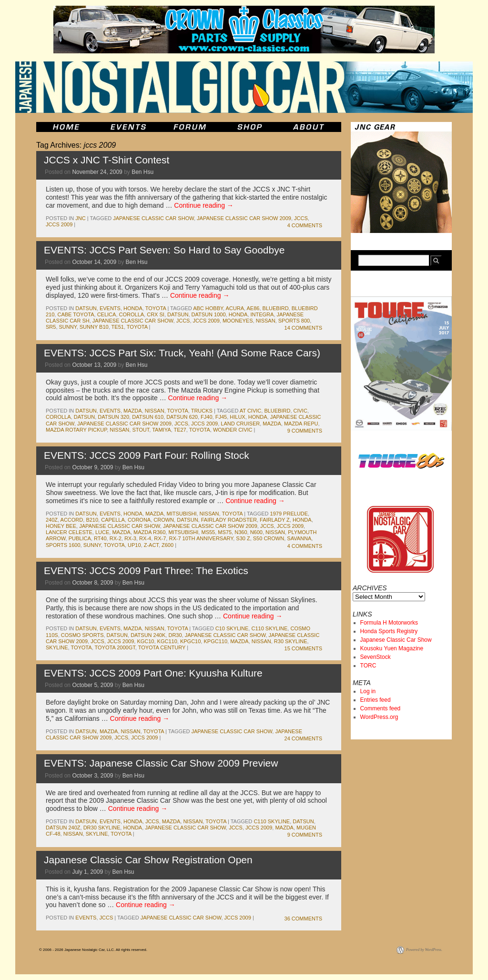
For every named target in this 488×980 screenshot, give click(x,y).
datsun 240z (63, 828)
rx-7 (160, 538)
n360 (241, 532)
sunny (68, 327)
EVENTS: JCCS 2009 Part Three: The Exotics (146, 571)
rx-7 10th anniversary (201, 538)
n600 (256, 532)
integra (262, 314)
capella (113, 520)
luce (102, 532)
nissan (266, 321)
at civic (250, 411)
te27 (180, 430)
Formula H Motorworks (389, 623)
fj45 (221, 417)
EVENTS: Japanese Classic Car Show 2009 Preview (161, 763)
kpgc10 (190, 641)
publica (80, 538)
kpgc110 (215, 641)
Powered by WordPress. (424, 950)
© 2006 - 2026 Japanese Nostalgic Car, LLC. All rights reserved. (93, 950)
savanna (299, 538)
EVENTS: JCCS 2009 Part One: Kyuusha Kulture (153, 673)
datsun (86, 308)
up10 (134, 545)
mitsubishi (182, 514)
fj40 (206, 417)
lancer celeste (69, 532)
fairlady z (275, 520)
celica (107, 314)
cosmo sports (82, 635)
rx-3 (130, 538)
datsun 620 (182, 417)
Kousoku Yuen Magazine (392, 648)
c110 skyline (269, 628)
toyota (156, 308)
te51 (118, 327)
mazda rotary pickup (76, 430)
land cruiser (240, 424)
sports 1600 (63, 545)
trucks (202, 411)
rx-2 (116, 538)
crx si (156, 314)
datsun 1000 (209, 314)
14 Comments (303, 328)
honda (133, 308)
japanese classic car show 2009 (244, 218)
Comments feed (381, 708)
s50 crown (269, 538)
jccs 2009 (59, 224)
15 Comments (303, 648)
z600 (168, 545)
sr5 (51, 327)
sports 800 (294, 321)
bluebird (276, 308)
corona (139, 520)
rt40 (100, 538)
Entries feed (376, 700)
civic (300, 411)
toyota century (162, 647)
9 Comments (305, 431)
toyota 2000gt (115, 647)
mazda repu (301, 424)
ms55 (208, 532)
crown (164, 520)
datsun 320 (113, 417)
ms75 (225, 532)
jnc (80, 218)
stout (141, 430)
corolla (132, 314)
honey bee (61, 526)
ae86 (253, 308)
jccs (301, 218)
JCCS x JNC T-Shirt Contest (107, 160)
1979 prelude (289, 514)
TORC (368, 666)
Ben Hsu (142, 172)
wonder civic (233, 430)
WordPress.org (379, 717)
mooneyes (238, 321)
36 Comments (303, 919)
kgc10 (145, 641)
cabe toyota (76, 314)
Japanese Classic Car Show (396, 640)
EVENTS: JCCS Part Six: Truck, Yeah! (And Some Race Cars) (182, 353)
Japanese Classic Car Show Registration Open (148, 860)
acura (235, 308)
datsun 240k (148, 635)
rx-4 (145, 538)
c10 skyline (232, 628)
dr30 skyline (102, 828)
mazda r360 (149, 532)
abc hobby (208, 308)
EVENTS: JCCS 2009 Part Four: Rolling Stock (147, 455)
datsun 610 (148, 417)
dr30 (175, 635)
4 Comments (305, 225)
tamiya (161, 430)
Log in (368, 691)
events (110, 308)
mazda (133, 411)
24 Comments (303, 738)
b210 (92, 520)
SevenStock (376, 657)
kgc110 (167, 641)
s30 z (243, 538)
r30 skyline (291, 641)
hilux (237, 417)
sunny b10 (94, 327)
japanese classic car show (153, 218)
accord (72, 520)
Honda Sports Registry (389, 631)
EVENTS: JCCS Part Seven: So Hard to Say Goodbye (164, 250)
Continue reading (204, 205)
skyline (57, 647)
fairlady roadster (229, 520)
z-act (151, 545)
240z (52, 520)
